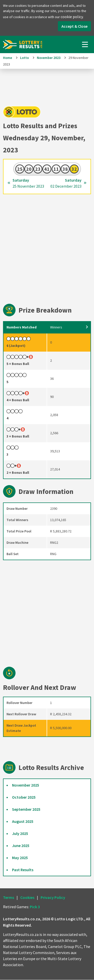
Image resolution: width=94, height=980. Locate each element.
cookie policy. (72, 17)
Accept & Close (74, 26)
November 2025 (26, 785)
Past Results (23, 870)
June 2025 (21, 846)
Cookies (27, 898)
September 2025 (26, 809)
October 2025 (24, 797)
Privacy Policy (53, 898)
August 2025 (23, 822)
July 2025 (20, 834)
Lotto (24, 58)
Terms (9, 898)
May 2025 (20, 858)
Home (8, 58)
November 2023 (49, 58)
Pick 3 (35, 907)
